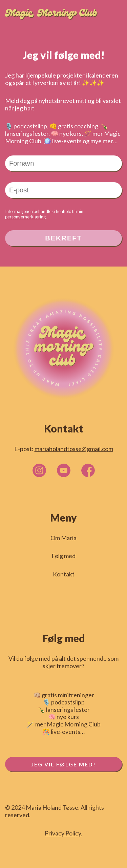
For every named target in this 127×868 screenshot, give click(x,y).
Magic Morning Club (51, 14)
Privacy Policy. (63, 833)
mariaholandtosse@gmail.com (74, 449)
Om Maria (63, 538)
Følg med (63, 556)
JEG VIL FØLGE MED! (63, 764)
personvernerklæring (25, 217)
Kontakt (64, 574)
